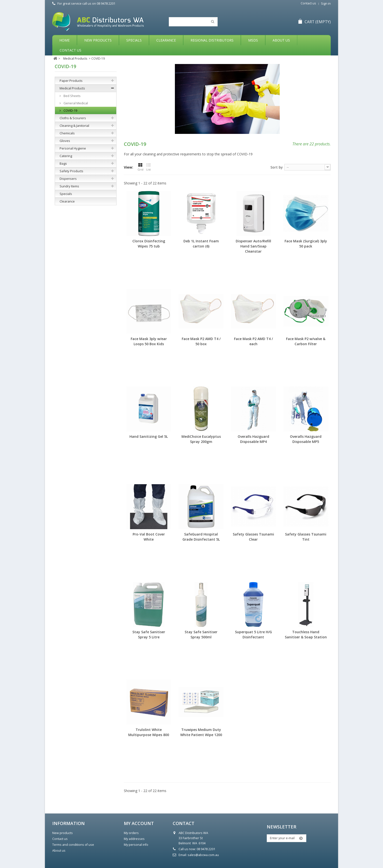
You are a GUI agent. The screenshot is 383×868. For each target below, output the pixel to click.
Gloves (65, 141)
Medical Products (72, 88)
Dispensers (68, 179)
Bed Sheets (72, 96)
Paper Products (71, 81)
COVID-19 (70, 110)
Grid (140, 167)
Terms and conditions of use (73, 845)
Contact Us (70, 50)
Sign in (326, 4)
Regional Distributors (212, 40)
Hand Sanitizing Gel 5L (149, 436)
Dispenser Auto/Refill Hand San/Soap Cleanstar (253, 246)
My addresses (134, 839)
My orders (131, 833)
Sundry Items (69, 186)
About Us (281, 40)
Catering (66, 156)
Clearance (166, 40)
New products (63, 833)
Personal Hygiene (73, 148)
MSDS (253, 40)
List (149, 167)
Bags (63, 163)
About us (59, 851)
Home (64, 40)
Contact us (308, 3)
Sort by (277, 167)
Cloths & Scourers (73, 118)
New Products (98, 40)
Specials (134, 40)
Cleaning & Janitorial (74, 126)
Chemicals (67, 133)
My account (139, 823)
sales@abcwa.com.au (203, 855)
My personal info (136, 845)
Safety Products (71, 171)
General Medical (75, 103)
